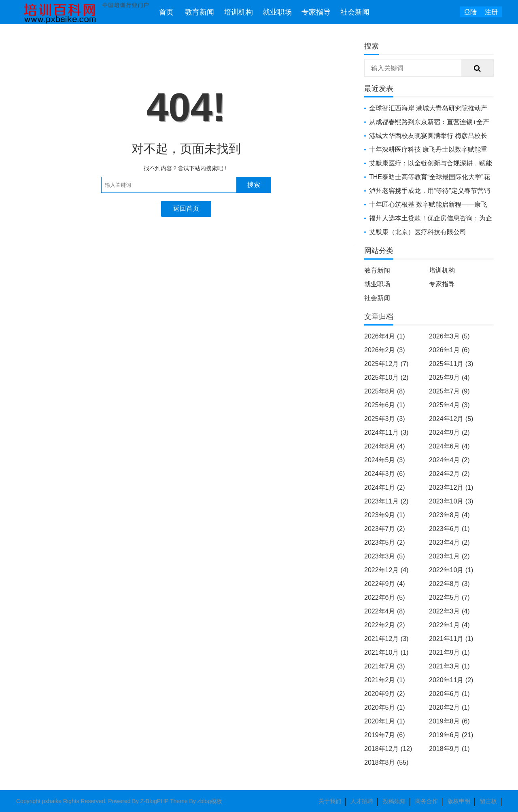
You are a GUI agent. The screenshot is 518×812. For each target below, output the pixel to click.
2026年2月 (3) (385, 350)
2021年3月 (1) (449, 666)
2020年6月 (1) (449, 694)
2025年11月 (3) (451, 364)
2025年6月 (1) (385, 405)
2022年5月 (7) (449, 597)
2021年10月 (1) (386, 652)
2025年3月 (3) (385, 419)
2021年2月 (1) (385, 680)
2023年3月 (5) (385, 556)
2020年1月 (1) (385, 721)
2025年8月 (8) (385, 391)
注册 (491, 12)
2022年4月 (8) (385, 611)
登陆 (470, 12)
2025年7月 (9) (449, 391)
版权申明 (459, 801)
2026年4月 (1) (385, 336)
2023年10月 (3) (451, 501)
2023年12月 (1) (451, 487)
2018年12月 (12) (388, 749)
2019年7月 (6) (385, 735)
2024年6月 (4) (449, 446)
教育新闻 (200, 12)
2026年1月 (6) (449, 350)
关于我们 (330, 801)
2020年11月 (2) (451, 680)
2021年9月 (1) (449, 652)
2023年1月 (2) (449, 556)
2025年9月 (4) (449, 377)
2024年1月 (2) (385, 487)
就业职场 (277, 12)
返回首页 (186, 208)
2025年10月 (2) (386, 377)
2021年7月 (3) (385, 666)
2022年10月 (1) (451, 570)
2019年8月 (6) (449, 721)
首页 (166, 12)
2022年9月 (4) (385, 584)
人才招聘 (362, 801)
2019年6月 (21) (451, 735)
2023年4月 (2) (449, 542)
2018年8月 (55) (386, 762)
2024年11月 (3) (386, 432)
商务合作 (427, 801)
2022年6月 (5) (385, 597)
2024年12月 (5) (451, 419)
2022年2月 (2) (385, 625)
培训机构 (238, 12)
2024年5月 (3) (385, 460)
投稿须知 (394, 801)
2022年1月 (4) (449, 625)
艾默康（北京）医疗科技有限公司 (418, 232)
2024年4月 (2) (449, 460)
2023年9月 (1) (385, 515)
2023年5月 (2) (385, 542)
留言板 (488, 801)
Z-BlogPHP (155, 801)
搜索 (254, 185)
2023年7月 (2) (385, 529)
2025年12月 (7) (386, 364)
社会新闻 (355, 12)
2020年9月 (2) (385, 694)
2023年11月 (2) (386, 501)
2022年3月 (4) (449, 611)
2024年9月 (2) (449, 432)
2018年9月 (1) (449, 749)
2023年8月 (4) (449, 515)
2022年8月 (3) (449, 584)
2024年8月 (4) (385, 446)
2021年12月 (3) (386, 639)
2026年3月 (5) (449, 336)
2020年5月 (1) (385, 707)
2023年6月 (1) (449, 529)
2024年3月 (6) (385, 474)
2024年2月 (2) (449, 474)
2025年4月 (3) (449, 405)
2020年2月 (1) (449, 707)
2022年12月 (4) (386, 570)
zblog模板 (210, 801)
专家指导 (316, 12)
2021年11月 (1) (451, 639)
